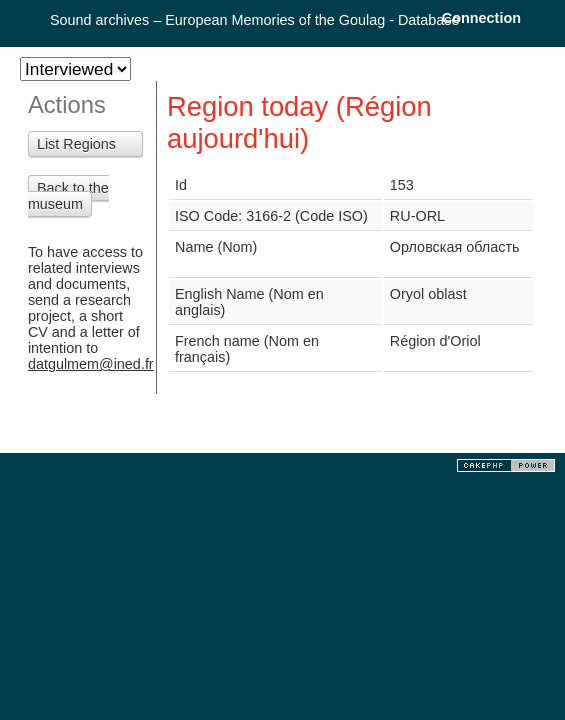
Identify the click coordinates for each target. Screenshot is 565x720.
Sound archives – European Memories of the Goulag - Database (255, 20)
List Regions (76, 144)
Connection (481, 18)
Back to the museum (68, 196)
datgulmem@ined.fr (91, 364)
